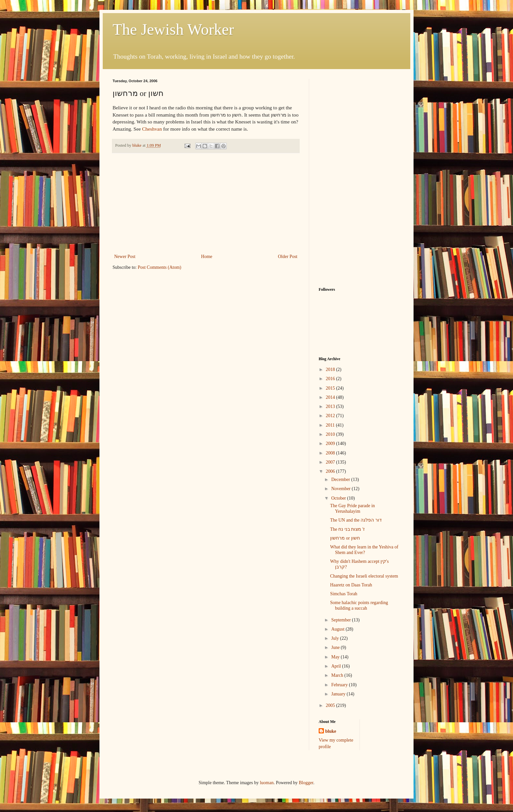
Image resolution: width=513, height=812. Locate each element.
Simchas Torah (344, 594)
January (339, 694)
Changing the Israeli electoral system (364, 576)
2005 (331, 705)
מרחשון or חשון (345, 538)
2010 (331, 434)
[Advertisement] (206, 203)
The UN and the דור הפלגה (356, 520)
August (338, 629)
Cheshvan (152, 129)
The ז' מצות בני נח (347, 529)
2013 (331, 406)
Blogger (306, 783)
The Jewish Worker (173, 29)
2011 (331, 425)
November (341, 489)
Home (207, 257)
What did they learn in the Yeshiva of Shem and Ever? (364, 550)
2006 (331, 471)
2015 (331, 388)
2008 (331, 453)
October (339, 498)
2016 (331, 379)
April (336, 666)
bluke (331, 731)
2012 (331, 416)
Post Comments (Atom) (159, 267)
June (336, 647)
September (341, 620)
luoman (267, 783)
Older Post (288, 257)
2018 (331, 369)
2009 (331, 443)
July (336, 638)
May (336, 657)
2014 (331, 397)
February (340, 685)
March (338, 675)
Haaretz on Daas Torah (351, 585)
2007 (331, 462)
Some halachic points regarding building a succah (359, 605)
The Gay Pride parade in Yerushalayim (353, 508)
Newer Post (125, 257)
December (341, 480)
